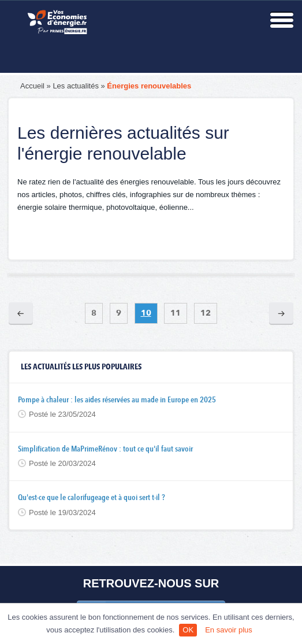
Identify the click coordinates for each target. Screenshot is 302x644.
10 (146, 313)
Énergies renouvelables (149, 86)
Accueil (32, 86)
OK (188, 630)
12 (206, 313)
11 (176, 313)
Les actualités (76, 86)
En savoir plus (229, 630)
